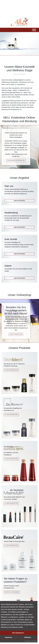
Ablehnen (28, 637)
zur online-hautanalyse (16, 161)
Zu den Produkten (11, 370)
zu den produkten (11, 503)
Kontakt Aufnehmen (12, 592)
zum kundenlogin (16, 334)
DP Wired (34, 641)
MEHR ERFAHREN (19, 201)
